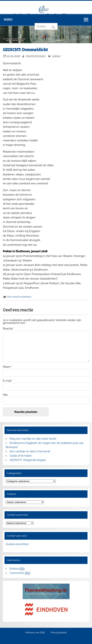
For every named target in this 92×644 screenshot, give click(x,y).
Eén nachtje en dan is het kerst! (30, 451)
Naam (8, 367)
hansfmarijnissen (36, 56)
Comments (20, 573)
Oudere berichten (17, 544)
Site (5, 395)
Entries (17, 569)
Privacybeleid (59, 633)
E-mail (8, 381)
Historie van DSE (35, 633)
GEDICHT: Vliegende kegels (28, 460)
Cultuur (56, 56)
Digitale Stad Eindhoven (46, 17)
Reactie (9, 329)
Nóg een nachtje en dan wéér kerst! (33, 439)
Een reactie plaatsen (19, 297)
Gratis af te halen (21, 456)
